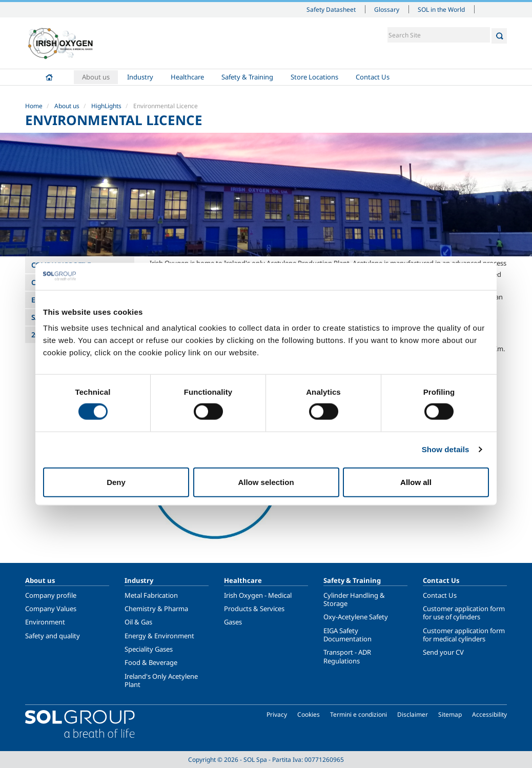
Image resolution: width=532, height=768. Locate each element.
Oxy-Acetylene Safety (356, 617)
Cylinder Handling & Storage (354, 599)
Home (49, 77)
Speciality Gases (149, 649)
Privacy (277, 714)
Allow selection (266, 482)
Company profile (51, 595)
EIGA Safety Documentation (347, 635)
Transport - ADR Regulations (347, 656)
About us (96, 77)
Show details (446, 449)
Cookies (309, 714)
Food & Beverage (151, 662)
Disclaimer (413, 714)
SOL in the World (441, 9)
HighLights (106, 106)
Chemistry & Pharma (156, 609)
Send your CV (443, 652)
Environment (45, 622)
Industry (140, 77)
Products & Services (254, 609)
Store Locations (314, 77)
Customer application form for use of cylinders (464, 613)
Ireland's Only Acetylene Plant (161, 680)
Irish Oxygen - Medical (258, 595)
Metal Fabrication (151, 595)
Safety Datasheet (331, 9)
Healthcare (187, 77)
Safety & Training (247, 77)
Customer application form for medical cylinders (464, 635)
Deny (116, 482)
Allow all (416, 482)
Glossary (387, 9)
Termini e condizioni (359, 714)
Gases (233, 622)
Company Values (51, 609)
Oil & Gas (138, 622)
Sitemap (450, 714)
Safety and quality (53, 636)
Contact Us (373, 77)
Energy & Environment (159, 636)
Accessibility (489, 714)
